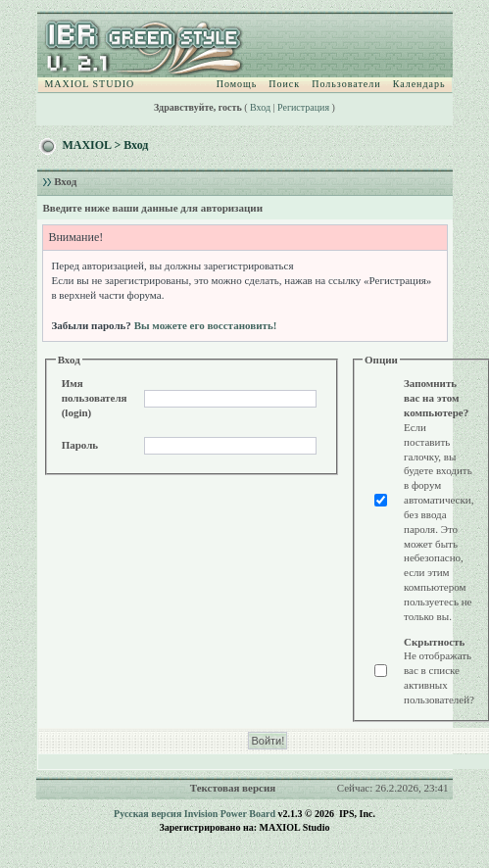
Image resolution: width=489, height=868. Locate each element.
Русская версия (147, 814)
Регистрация (303, 107)
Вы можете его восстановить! (206, 325)
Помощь (237, 84)
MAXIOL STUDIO (89, 84)
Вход (260, 107)
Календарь (419, 84)
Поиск (284, 84)
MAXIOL (86, 145)
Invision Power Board (230, 814)
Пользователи (346, 84)
